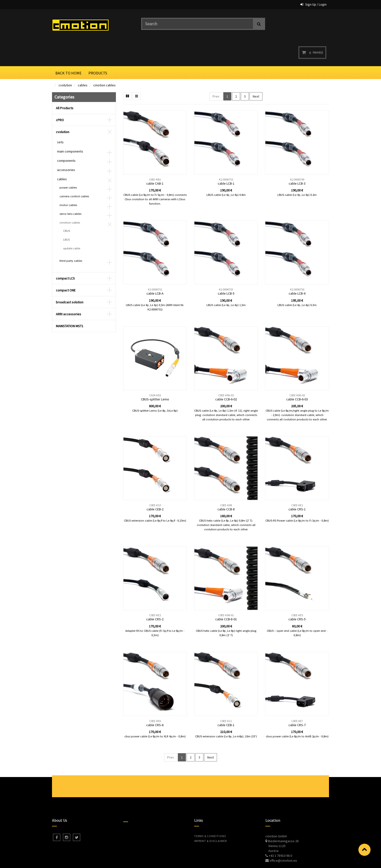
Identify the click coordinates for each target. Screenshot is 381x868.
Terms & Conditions (210, 811)
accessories (66, 145)
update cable (72, 223)
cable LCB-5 (226, 268)
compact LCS (65, 253)
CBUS (67, 205)
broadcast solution (70, 277)
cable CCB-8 (226, 484)
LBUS (66, 214)
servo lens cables (70, 188)
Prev (216, 71)
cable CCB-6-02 (226, 374)
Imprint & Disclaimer (210, 816)
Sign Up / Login (316, 4)
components (66, 135)
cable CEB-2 (155, 484)
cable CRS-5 (297, 594)
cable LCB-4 (297, 268)
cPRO (60, 95)
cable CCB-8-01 (226, 594)
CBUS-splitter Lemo (155, 374)
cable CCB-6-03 (297, 374)
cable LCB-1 (226, 158)
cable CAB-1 (155, 158)
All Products (65, 83)
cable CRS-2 (155, 594)
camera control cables (74, 171)
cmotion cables (104, 60)
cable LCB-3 (297, 158)
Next (256, 71)
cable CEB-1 (226, 700)
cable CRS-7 (297, 700)
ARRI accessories (69, 289)
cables (83, 60)
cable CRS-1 (297, 484)
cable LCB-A (155, 268)
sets (60, 117)
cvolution (65, 60)
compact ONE (66, 265)
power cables (68, 162)
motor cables (68, 180)
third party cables (71, 235)
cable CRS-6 (155, 700)
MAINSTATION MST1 (70, 301)
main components (70, 126)
